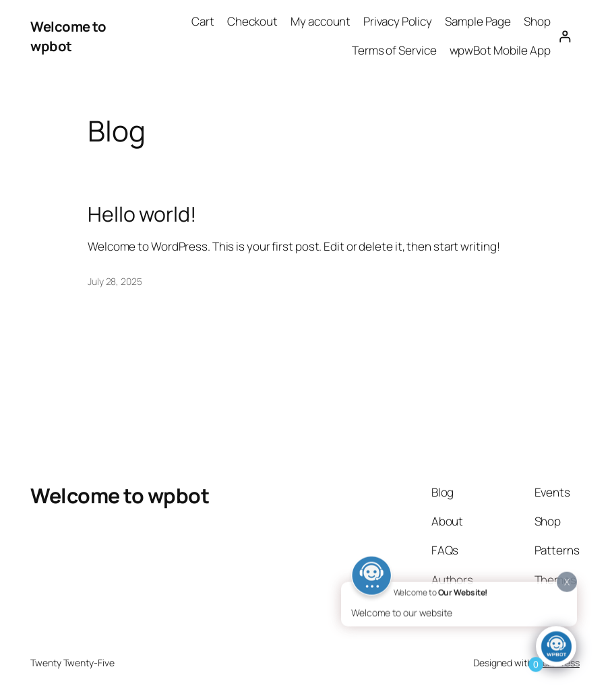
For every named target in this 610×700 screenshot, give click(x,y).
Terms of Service (394, 50)
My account (321, 21)
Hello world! (142, 214)
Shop (537, 21)
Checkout (252, 21)
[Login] (565, 36)
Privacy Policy (398, 21)
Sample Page (478, 21)
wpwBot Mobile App (500, 50)
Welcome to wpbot (68, 36)
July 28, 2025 (115, 281)
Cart (203, 21)
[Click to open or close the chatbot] (556, 648)
